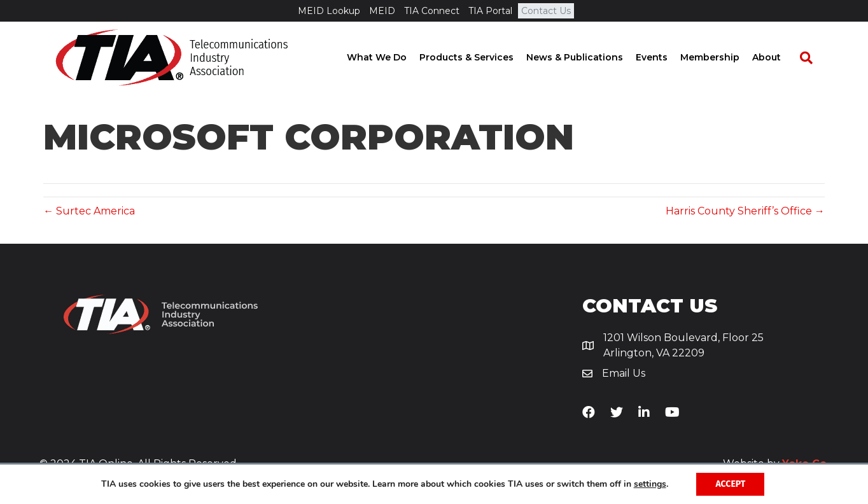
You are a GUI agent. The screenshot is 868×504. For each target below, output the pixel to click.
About (779, 57)
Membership (722, 57)
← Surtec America (89, 211)
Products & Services (479, 57)
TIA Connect (432, 11)
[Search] (812, 58)
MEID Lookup (329, 11)
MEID (382, 11)
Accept (730, 484)
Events (664, 57)
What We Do (389, 57)
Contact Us (546, 11)
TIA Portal (490, 11)
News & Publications (587, 57)
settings (650, 484)
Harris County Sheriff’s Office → (745, 211)
